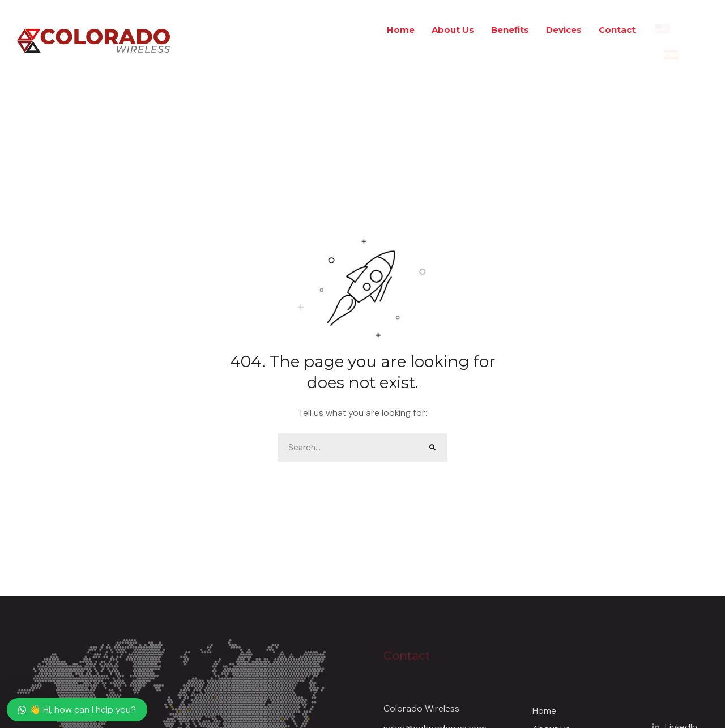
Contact (617, 30)
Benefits (510, 30)
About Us (453, 30)
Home (401, 30)
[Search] (433, 448)
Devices (564, 30)
